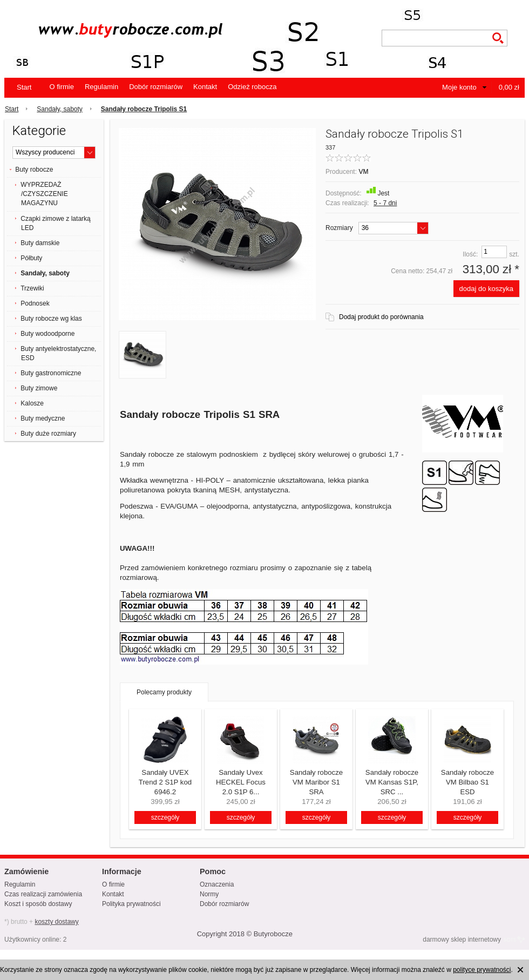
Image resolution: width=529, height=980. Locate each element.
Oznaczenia (217, 884)
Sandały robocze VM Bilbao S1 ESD (467, 782)
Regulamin (101, 87)
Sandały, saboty (60, 109)
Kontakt (205, 87)
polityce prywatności (482, 970)
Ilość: (470, 254)
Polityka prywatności (131, 904)
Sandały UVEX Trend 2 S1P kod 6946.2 (165, 782)
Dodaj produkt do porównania (381, 317)
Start (24, 87)
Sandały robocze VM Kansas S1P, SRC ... (392, 782)
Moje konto (459, 87)
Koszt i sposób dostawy (38, 904)
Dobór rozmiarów (156, 87)
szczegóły (165, 817)
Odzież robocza (252, 87)
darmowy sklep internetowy (462, 940)
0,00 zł (509, 87)
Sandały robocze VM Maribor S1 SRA (316, 782)
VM (363, 172)
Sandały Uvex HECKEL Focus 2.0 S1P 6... (241, 782)
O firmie (62, 87)
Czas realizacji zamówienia (43, 894)
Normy (209, 894)
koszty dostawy (56, 922)
